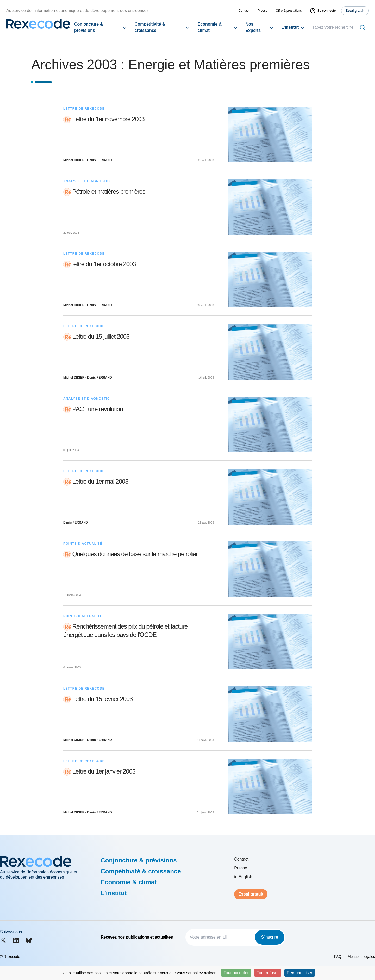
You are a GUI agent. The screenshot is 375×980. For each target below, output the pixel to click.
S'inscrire (270, 937)
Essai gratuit (251, 894)
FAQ (338, 957)
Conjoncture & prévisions (89, 27)
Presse (262, 11)
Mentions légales (361, 957)
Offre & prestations (289, 11)
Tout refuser (268, 973)
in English (243, 877)
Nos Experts (253, 27)
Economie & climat (210, 27)
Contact (244, 11)
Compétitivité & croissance (150, 27)
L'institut (290, 27)
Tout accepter (236, 973)
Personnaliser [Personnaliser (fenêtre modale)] (300, 973)
